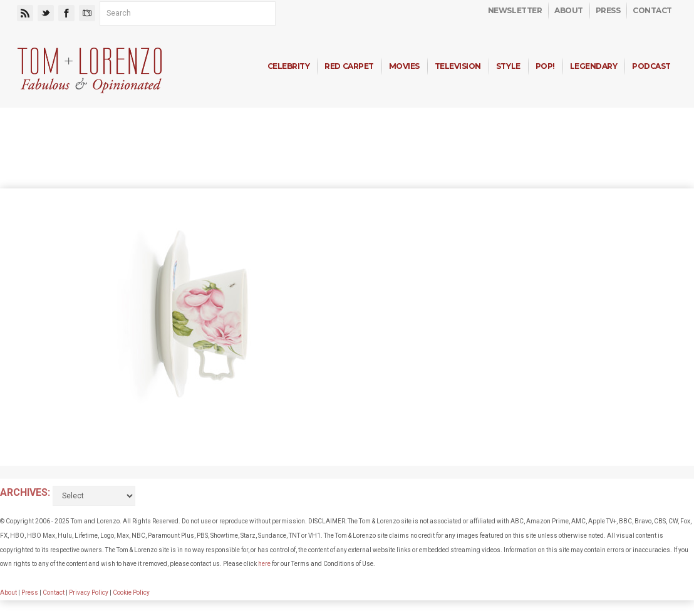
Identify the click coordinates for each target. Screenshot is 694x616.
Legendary (594, 66)
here (264, 564)
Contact (652, 10)
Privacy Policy (89, 593)
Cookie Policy (131, 593)
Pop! (545, 66)
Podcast (651, 66)
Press (608, 10)
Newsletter (515, 10)
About (569, 10)
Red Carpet (349, 66)
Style (508, 66)
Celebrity (289, 66)
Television (458, 66)
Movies (404, 66)
